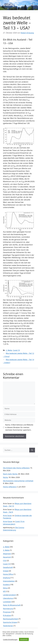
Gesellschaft (8, 567)
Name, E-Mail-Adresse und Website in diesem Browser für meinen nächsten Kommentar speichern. (19, 427)
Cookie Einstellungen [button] (10, 639)
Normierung (8, 609)
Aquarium (7, 557)
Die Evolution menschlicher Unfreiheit (18, 481)
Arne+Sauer (8, 521)
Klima (5, 588)
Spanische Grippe (10, 622)
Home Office (8, 574)
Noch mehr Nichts (10, 474)
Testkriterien (8, 626)
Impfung (6, 578)
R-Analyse (7, 615)
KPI (4, 591)
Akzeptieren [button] (24, 639)
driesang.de (10, 5)
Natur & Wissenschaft (12, 605)
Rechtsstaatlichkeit (11, 619)
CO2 (5, 560)
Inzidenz (6, 585)
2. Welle (9, 350)
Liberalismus (8, 598)
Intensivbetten (9, 581)
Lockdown (7, 602)
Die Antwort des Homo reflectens (16, 468)
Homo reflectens (10, 487)
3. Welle (6, 550)
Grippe (6, 571)
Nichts (6, 477)
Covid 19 (16, 350)
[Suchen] (32, 450)
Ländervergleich (9, 595)
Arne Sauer (7, 515)
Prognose (7, 612)
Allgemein (7, 554)
